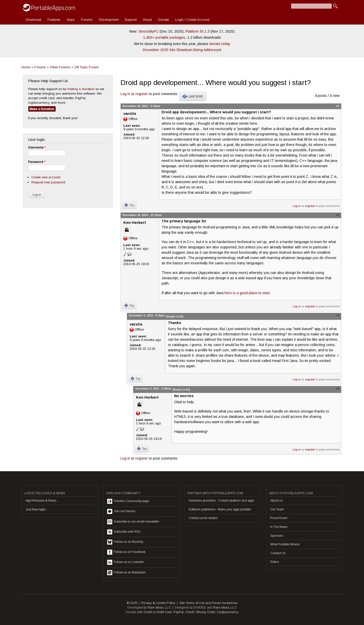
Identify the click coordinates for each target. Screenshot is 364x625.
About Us (276, 501)
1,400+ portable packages (164, 37)
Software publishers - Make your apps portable (220, 509)
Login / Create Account (192, 20)
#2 (338, 215)
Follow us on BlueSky (125, 542)
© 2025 (132, 603)
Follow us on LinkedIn (126, 562)
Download (33, 20)
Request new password (48, 182)
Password (37, 162)
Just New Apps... (37, 509)
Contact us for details (203, 518)
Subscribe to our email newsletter (133, 522)
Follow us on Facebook (126, 552)
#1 (338, 106)
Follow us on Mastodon (126, 573)
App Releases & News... (42, 501)
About (147, 20)
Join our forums (121, 511)
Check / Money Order (200, 612)
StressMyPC (149, 31)
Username (37, 147)
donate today (220, 44)
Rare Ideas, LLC (159, 608)
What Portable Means (285, 544)
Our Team (277, 509)
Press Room (279, 518)
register (142, 94)
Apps (71, 20)
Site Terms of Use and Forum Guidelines (209, 603)
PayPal (178, 612)
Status (275, 562)
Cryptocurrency (228, 612)
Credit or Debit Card (158, 612)
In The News (279, 527)
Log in (125, 94)
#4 (338, 389)
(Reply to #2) (175, 316)
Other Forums (60, 67)
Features (54, 20)
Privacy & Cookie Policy (158, 603)
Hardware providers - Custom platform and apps (221, 501)
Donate (163, 20)
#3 (338, 315)
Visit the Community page (128, 501)
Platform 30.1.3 (198, 31)
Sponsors (277, 536)
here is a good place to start (247, 293)
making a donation (81, 89)
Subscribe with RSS (124, 532)
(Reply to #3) (181, 390)
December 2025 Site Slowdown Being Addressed (182, 50)
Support (131, 20)
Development (109, 20)
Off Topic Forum (86, 67)
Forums (87, 20)
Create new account (46, 177)
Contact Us (278, 553)
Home (26, 67)
